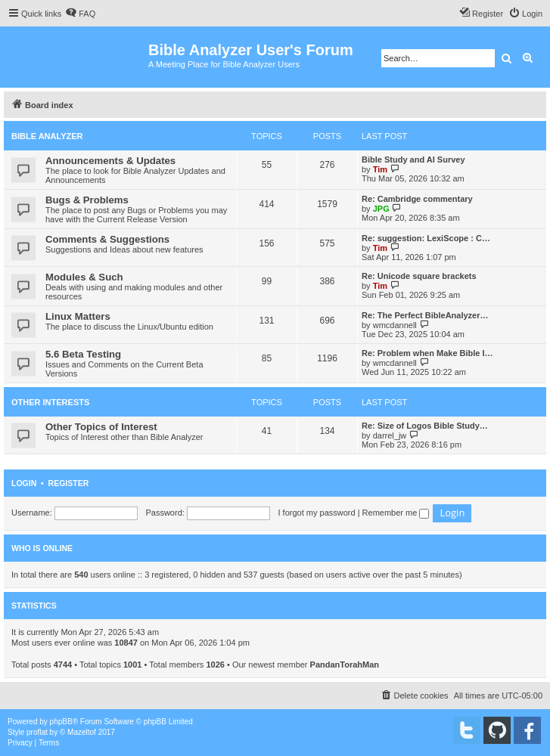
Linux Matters (78, 316)
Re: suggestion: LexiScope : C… (426, 238)
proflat (37, 732)
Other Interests (50, 402)
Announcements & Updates (110, 161)
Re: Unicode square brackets (419, 276)
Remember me (396, 513)
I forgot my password (317, 513)
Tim (380, 169)
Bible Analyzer (47, 136)
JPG (381, 209)
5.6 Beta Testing (83, 354)
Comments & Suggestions (107, 239)
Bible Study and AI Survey (413, 160)
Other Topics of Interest (101, 427)
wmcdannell (395, 325)
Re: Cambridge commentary (417, 199)
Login (24, 483)
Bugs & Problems (87, 200)
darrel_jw (390, 435)
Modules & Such (84, 277)
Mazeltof (82, 732)
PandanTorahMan (345, 665)
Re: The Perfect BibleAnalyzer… (425, 315)
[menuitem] (80, 14)
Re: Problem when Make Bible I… (427, 353)
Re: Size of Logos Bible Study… (425, 426)
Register (69, 483)
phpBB (61, 722)
